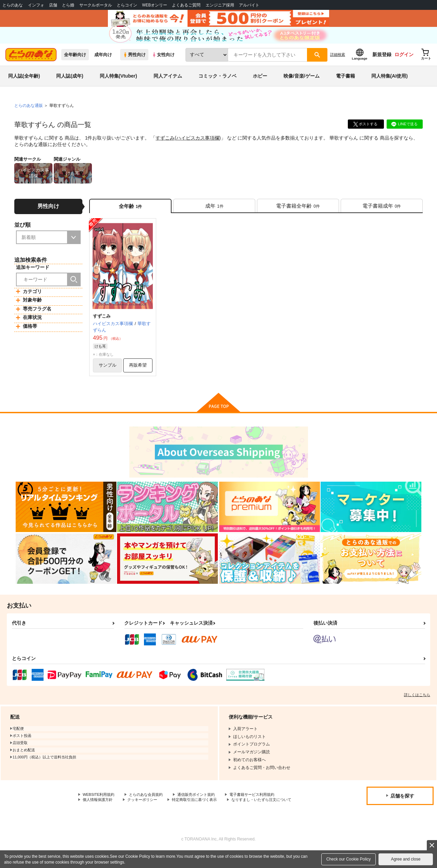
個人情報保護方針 (99, 810)
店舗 (53, 5)
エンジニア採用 (220, 5)
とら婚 (68, 5)
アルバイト (249, 5)
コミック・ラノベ (217, 83)
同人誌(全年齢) (24, 83)
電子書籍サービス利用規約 (263, 805)
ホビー (260, 83)
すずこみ (165, 145)
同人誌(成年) (70, 83)
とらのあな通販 (29, 113)
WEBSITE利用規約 (100, 805)
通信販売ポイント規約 (204, 805)
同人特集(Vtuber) (118, 83)
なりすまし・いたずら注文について (115, 816)
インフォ (36, 5)
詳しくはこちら (417, 705)
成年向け (103, 62)
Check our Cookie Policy (349, 859)
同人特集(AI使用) (390, 83)
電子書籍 (345, 83)
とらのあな (13, 5)
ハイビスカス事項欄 (198, 145)
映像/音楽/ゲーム (302, 83)
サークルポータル (96, 5)
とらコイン (127, 5)
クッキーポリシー (146, 810)
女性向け (163, 62)
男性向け (134, 62)
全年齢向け (75, 62)
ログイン (404, 62)
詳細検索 (338, 62)
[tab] (214, 214)
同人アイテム (168, 83)
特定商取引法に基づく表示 (202, 810)
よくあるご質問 (186, 5)
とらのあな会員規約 (150, 805)
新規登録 (382, 62)
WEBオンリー (155, 5)
